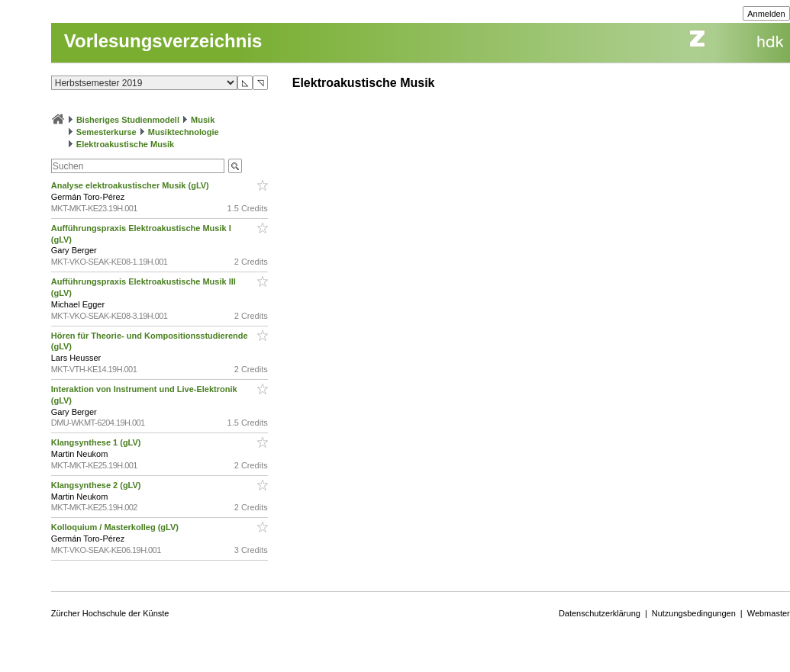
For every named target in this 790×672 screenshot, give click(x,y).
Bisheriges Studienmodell (128, 120)
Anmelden (766, 14)
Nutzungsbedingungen (694, 613)
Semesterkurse (106, 132)
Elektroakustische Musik (125, 144)
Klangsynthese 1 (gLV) (97, 442)
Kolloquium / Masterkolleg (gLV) (116, 527)
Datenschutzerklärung (600, 613)
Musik (203, 120)
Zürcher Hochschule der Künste (110, 613)
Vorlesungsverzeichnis (163, 41)
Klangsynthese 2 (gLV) (97, 485)
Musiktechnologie (184, 132)
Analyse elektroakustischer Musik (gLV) (131, 185)
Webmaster (769, 613)
